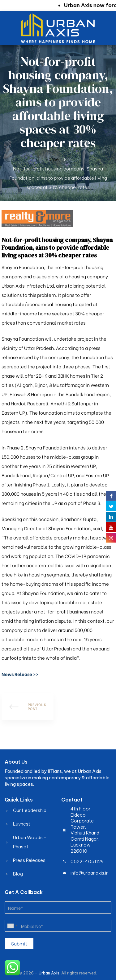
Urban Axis (49, 973)
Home (52, 159)
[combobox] (12, 926)
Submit (19, 943)
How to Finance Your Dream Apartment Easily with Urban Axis (28, 707)
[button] (20, 674)
